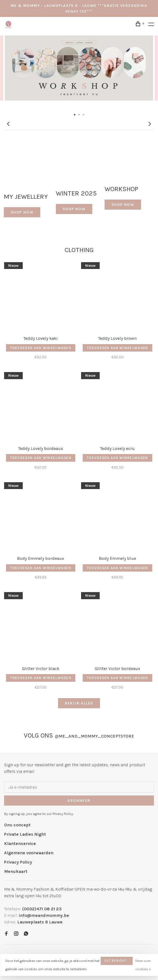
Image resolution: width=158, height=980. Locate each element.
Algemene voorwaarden (29, 853)
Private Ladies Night (25, 834)
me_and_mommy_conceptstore (94, 736)
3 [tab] (84, 114)
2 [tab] (79, 114)
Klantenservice (20, 843)
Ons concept (17, 825)
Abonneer (79, 801)
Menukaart (16, 871)
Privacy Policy (18, 862)
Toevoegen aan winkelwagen (41, 348)
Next (150, 124)
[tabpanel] (79, 73)
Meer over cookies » (143, 965)
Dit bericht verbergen (116, 962)
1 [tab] (75, 114)
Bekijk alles (79, 703)
